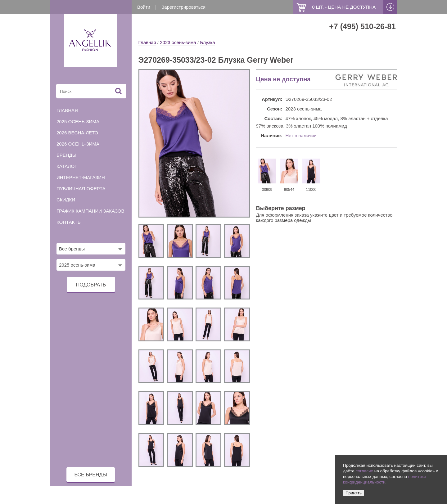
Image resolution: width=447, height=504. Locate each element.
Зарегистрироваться (183, 7)
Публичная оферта (81, 189)
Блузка (207, 42)
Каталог (67, 166)
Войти (144, 7)
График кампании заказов (90, 211)
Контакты (69, 222)
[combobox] (91, 249)
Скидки (66, 200)
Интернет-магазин (81, 177)
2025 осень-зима (78, 121)
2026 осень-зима (78, 144)
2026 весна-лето (77, 133)
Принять (354, 493)
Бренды (66, 155)
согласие (364, 471)
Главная (147, 42)
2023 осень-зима (178, 42)
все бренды (90, 475)
